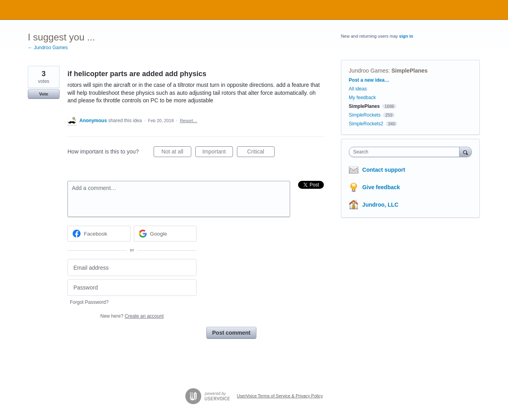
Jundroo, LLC (380, 205)
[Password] (132, 288)
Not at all (176, 153)
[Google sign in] (165, 234)
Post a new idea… (369, 80)
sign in (406, 36)
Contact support (384, 170)
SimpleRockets (365, 115)
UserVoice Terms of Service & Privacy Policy (280, 396)
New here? (132, 316)
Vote (43, 94)
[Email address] (132, 268)
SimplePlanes (409, 71)
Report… (189, 121)
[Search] (466, 152)
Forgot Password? (89, 302)
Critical (261, 153)
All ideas (358, 89)
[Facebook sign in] (99, 234)
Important (218, 153)
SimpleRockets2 (366, 124)
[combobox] (406, 152)
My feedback (362, 98)
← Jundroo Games (48, 48)
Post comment (231, 333)
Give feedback (381, 187)
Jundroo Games (369, 71)
